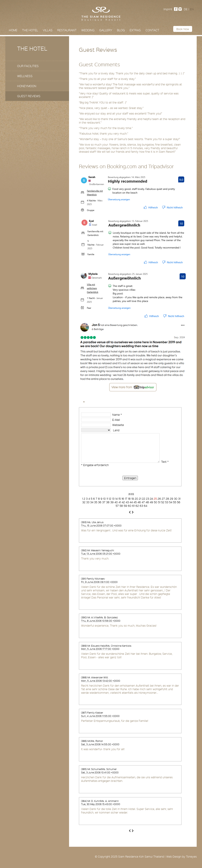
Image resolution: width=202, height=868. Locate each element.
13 (113, 499)
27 (163, 499)
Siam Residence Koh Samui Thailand (141, 856)
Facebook (177, 9)
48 (147, 502)
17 (126, 499)
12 (110, 499)
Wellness (25, 76)
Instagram (181, 9)
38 (108, 502)
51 (159, 502)
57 (117, 506)
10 (104, 499)
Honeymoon (27, 86)
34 (92, 502)
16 (123, 499)
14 (116, 499)
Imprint (168, 9)
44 (131, 502)
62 (137, 506)
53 (167, 502)
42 (123, 502)
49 (151, 502)
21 (140, 499)
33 (88, 502)
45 (135, 502)
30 (176, 499)
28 (167, 499)
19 (133, 499)
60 (130, 506)
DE (186, 9)
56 (179, 502)
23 (148, 499)
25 (156, 499)
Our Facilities (28, 66)
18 (129, 499)
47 (143, 502)
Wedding (88, 30)
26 (159, 499)
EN (192, 9)
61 (133, 506)
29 (172, 499)
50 (156, 502)
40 (116, 502)
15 (120, 499)
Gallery (106, 30)
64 (145, 506)
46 (139, 502)
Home (13, 30)
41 (120, 502)
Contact (152, 30)
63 (141, 506)
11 (107, 499)
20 (136, 499)
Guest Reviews (29, 96)
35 (96, 502)
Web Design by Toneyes (181, 856)
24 (151, 499)
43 (127, 502)
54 (171, 502)
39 (112, 502)
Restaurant (67, 30)
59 (125, 506)
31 (179, 499)
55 (175, 502)
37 (104, 502)
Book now (183, 29)
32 (84, 502)
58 (121, 506)
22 (144, 499)
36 (100, 502)
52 (163, 502)
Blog (121, 30)
